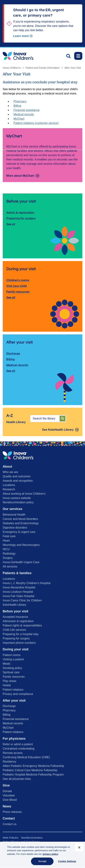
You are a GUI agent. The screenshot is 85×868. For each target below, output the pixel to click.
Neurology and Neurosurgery (21, 545)
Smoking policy (12, 668)
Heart (6, 541)
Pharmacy (20, 101)
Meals (7, 664)
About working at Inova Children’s (24, 494)
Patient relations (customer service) (36, 123)
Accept (42, 861)
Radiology (9, 554)
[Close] (79, 847)
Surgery (8, 558)
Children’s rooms (18, 280)
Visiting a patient (13, 659)
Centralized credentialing (19, 749)
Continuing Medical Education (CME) (26, 757)
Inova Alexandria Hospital (19, 587)
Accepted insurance (15, 617)
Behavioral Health (14, 515)
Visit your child (16, 286)
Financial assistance (26, 110)
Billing (17, 106)
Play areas (10, 681)
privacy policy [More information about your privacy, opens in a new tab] (51, 854)
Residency (9, 762)
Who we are (10, 472)
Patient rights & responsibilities (22, 625)
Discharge (13, 353)
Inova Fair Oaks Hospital (18, 596)
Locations (9, 485)
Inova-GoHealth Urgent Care (21, 562)
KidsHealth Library (14, 605)
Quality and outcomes (17, 476)
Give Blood (10, 800)
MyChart (19, 119)
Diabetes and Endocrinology (21, 523)
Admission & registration (18, 621)
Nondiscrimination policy (18, 502)
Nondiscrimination (32, 838)
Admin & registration (20, 212)
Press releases (12, 812)
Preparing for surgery (21, 218)
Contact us (10, 824)
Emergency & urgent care (19, 532)
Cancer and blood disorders (20, 519)
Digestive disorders (15, 528)
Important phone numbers (19, 643)
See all (11, 224)
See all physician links (17, 779)
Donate (7, 791)
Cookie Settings (67, 861)
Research (9, 489)
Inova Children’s (12, 68)
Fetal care (9, 536)
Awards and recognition (18, 481)
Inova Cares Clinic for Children (22, 600)
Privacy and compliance (18, 694)
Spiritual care (11, 672)
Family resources (18, 292)
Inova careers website (17, 498)
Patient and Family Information (42, 68)
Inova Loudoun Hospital (18, 592)
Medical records (24, 114)
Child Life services (14, 630)
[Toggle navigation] (78, 56)
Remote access (13, 753)
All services (10, 566)
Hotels (7, 685)
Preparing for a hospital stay (21, 634)
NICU (6, 549)
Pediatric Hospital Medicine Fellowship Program (33, 775)
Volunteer (9, 795)
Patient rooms (12, 655)
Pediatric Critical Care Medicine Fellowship (30, 770)
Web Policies (10, 838)
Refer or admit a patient (18, 744)
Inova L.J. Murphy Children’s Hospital (27, 583)
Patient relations (13, 690)
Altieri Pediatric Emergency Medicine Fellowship (33, 766)
